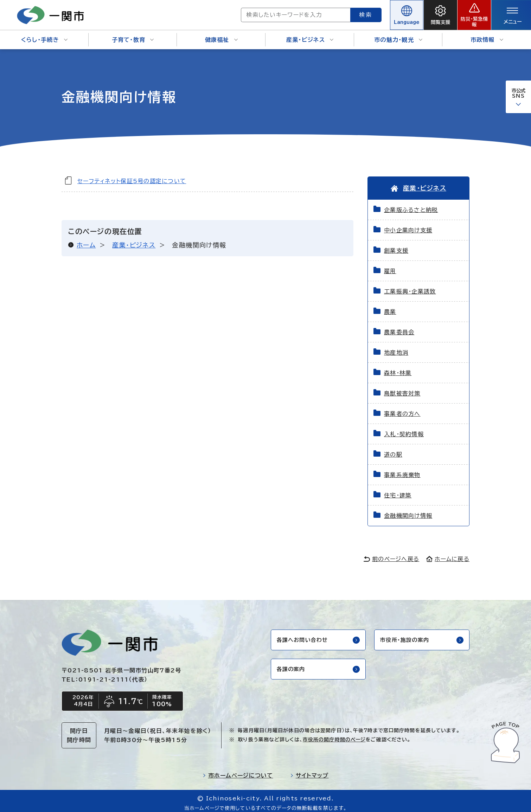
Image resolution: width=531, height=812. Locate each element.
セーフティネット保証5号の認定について (132, 176)
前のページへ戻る (391, 554)
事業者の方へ (402, 409)
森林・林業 (398, 368)
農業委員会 (399, 328)
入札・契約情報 (404, 430)
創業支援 (396, 246)
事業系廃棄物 (402, 470)
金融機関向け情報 (408, 511)
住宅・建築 (398, 491)
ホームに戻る (448, 554)
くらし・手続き (44, 35)
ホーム (86, 240)
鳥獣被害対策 (402, 389)
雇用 (390, 266)
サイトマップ (309, 772)
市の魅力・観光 (398, 35)
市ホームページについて (238, 772)
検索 (340, 12)
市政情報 (487, 35)
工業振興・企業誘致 (410, 287)
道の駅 (393, 450)
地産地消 (396, 348)
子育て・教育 (133, 35)
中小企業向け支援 (408, 226)
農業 (390, 307)
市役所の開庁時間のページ (334, 736)
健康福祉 (221, 35)
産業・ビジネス (310, 35)
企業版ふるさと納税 (411, 205)
